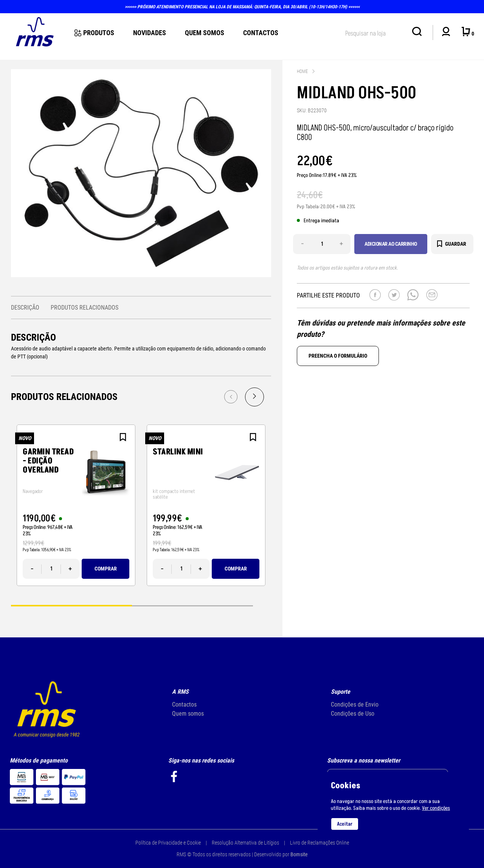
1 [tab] (71, 605)
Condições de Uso (353, 714)
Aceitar (345, 824)
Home (302, 71)
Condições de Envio (355, 704)
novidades (150, 33)
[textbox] (375, 32)
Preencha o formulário (338, 356)
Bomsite (299, 854)
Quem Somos (205, 33)
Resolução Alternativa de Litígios (245, 843)
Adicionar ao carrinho (391, 244)
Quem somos (188, 714)
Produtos (94, 33)
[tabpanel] (76, 505)
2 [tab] (192, 605)
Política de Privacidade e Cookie (168, 843)
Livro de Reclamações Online (320, 843)
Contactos (261, 33)
